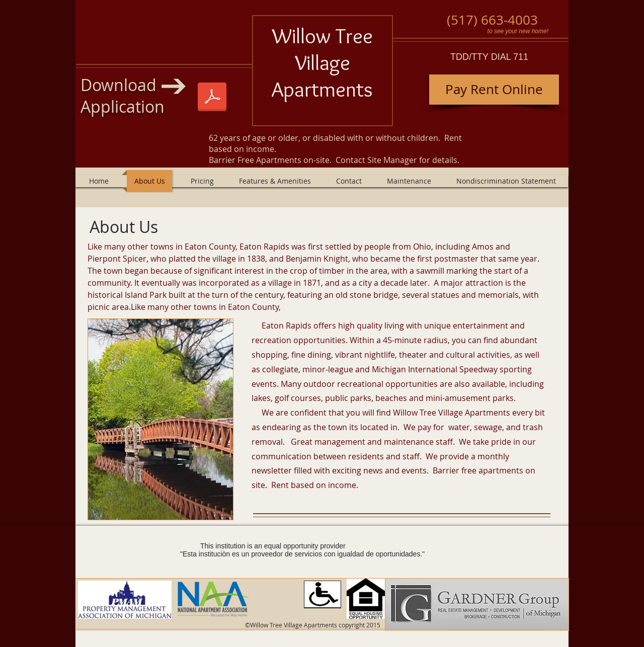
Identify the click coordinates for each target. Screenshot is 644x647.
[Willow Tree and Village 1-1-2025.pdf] (212, 98)
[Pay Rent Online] (494, 90)
